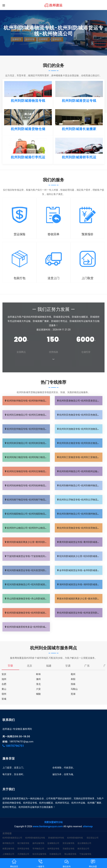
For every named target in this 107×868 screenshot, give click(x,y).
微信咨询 (67, 863)
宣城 (4, 699)
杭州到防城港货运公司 (12, 838)
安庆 (4, 674)
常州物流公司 (38, 849)
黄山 (4, 689)
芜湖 (73, 694)
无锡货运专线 (68, 849)
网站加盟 (93, 863)
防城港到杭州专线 (56, 838)
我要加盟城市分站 (53, 822)
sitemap (88, 826)
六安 (38, 689)
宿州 (4, 694)
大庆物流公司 (23, 854)
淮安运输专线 (68, 843)
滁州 (38, 679)
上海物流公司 (8, 854)
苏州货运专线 (23, 849)
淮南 (73, 684)
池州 (4, 679)
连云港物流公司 (84, 843)
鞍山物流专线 (70, 854)
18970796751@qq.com (21, 742)
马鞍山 (74, 689)
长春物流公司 (55, 854)
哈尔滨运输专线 (39, 854)
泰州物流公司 (8, 843)
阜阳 (73, 679)
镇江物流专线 (23, 843)
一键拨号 (40, 863)
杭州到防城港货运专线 (35, 838)
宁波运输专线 (85, 854)
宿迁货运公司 (93, 838)
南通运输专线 (8, 849)
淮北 (38, 684)
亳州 (73, 674)
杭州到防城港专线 (75, 838)
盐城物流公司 (53, 843)
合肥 (4, 684)
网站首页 (14, 863)
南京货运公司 (83, 849)
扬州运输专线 (38, 843)
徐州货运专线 (53, 849)
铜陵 (38, 694)
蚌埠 (38, 674)
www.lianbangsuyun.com (48, 826)
